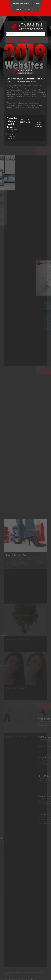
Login (37, 3)
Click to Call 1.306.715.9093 (25, 121)
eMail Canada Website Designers (39, 123)
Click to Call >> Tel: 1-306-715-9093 (25, 9)
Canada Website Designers (21, 3)
